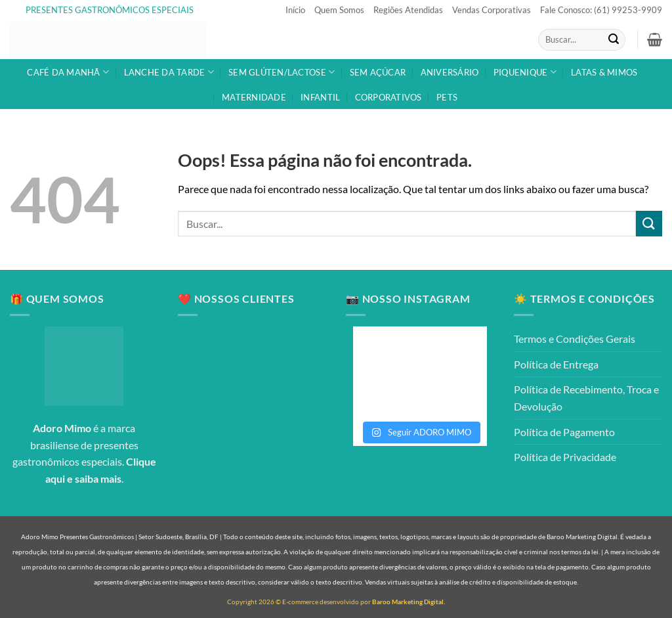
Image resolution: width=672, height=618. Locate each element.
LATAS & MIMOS (604, 72)
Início (295, 10)
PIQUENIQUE (525, 72)
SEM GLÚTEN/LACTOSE (282, 72)
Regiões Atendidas (408, 10)
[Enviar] (614, 40)
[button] (655, 39)
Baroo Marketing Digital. (409, 602)
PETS (447, 97)
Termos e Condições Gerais (575, 339)
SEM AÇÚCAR (378, 72)
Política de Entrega (556, 364)
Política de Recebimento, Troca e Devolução (586, 398)
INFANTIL (320, 97)
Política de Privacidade (565, 457)
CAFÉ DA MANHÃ (68, 72)
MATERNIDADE (254, 97)
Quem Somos (339, 10)
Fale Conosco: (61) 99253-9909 (601, 10)
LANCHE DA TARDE (169, 72)
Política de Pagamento (564, 432)
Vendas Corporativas (492, 10)
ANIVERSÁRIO (450, 72)
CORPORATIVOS (388, 97)
